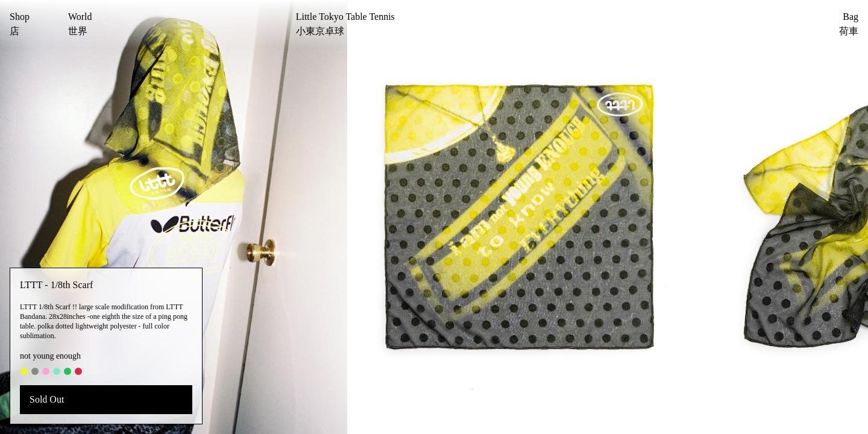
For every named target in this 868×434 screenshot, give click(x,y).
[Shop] (20, 24)
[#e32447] (78, 371)
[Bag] (827, 24)
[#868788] (35, 371)
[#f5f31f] (24, 371)
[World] (80, 24)
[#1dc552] (68, 371)
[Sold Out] (106, 400)
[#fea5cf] (46, 371)
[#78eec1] (57, 371)
